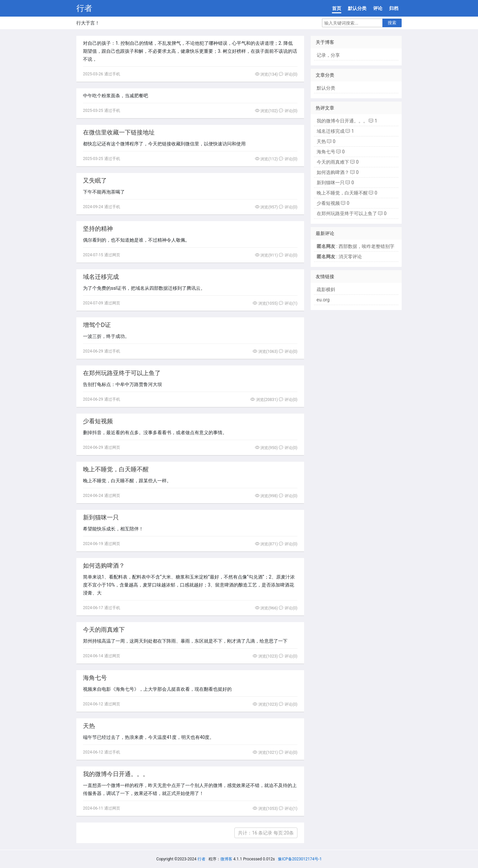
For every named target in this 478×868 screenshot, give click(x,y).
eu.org (323, 300)
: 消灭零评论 (339, 257)
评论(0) (288, 74)
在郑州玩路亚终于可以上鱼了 (122, 373)
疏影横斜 (326, 289)
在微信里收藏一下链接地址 (119, 132)
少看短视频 (98, 421)
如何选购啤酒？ (104, 565)
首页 (337, 8)
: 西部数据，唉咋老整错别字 (356, 246)
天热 (89, 726)
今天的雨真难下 (104, 630)
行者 (84, 8)
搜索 (392, 23)
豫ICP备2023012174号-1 (300, 859)
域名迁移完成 (101, 277)
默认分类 (357, 8)
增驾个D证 (97, 325)
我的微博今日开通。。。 (116, 774)
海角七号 (95, 678)
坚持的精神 (98, 229)
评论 (378, 8)
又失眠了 (95, 180)
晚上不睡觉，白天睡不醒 (116, 469)
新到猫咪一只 (101, 517)
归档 (394, 8)
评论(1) (288, 303)
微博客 (226, 859)
